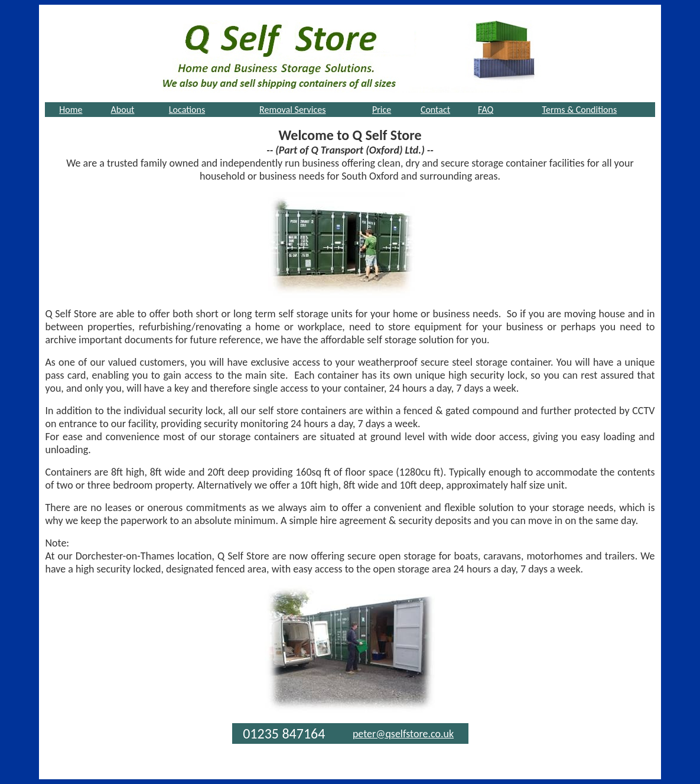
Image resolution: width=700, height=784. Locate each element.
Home (71, 110)
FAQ (486, 110)
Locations (187, 110)
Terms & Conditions (580, 110)
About (123, 110)
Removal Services (292, 110)
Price (382, 110)
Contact (435, 110)
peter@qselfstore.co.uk (403, 734)
